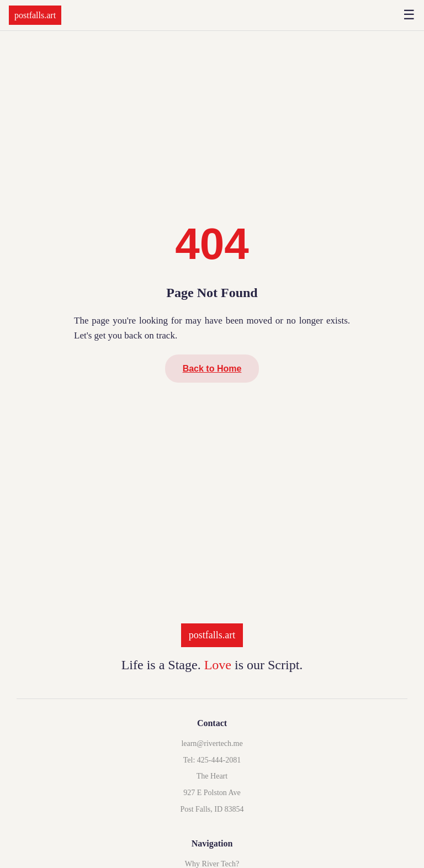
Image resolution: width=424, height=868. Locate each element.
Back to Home (212, 369)
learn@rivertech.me (212, 743)
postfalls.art (35, 15)
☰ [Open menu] (409, 15)
